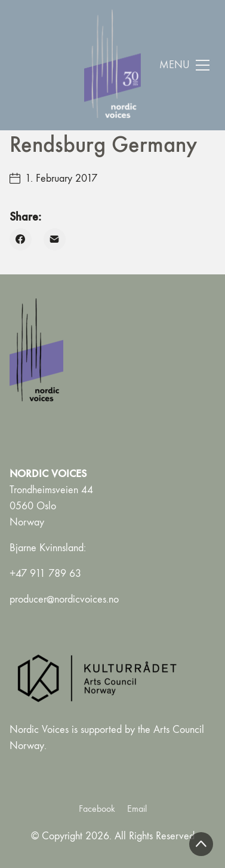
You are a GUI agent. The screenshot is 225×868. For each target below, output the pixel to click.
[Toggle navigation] (185, 65)
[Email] (55, 239)
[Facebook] (21, 239)
